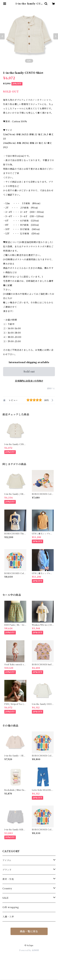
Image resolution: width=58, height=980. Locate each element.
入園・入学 (8, 917)
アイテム (7, 860)
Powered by (29, 950)
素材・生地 (8, 879)
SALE (6, 898)
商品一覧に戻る (29, 931)
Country (7, 889)
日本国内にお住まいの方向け (29, 381)
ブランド (7, 870)
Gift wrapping (11, 907)
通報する (51, 388)
